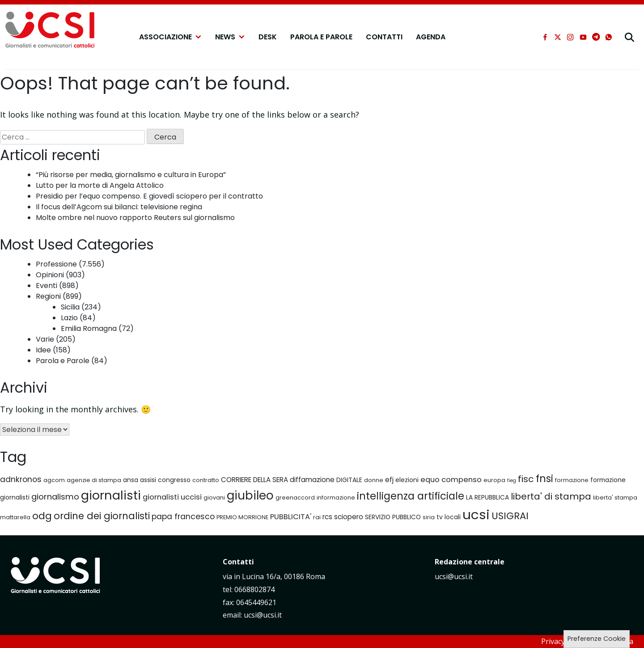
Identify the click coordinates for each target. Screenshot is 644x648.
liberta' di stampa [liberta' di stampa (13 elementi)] (551, 496)
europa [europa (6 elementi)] (494, 480)
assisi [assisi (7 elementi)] (148, 480)
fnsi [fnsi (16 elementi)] (544, 479)
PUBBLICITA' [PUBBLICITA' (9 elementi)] (291, 517)
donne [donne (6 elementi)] (374, 480)
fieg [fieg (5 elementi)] (512, 481)
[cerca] (629, 37)
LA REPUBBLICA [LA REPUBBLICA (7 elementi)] (487, 497)
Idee (43, 350)
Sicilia (70, 307)
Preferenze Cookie (597, 639)
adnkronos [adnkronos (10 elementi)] (21, 479)
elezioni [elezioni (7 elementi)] (407, 480)
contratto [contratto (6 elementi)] (206, 480)
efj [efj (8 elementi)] (389, 480)
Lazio (69, 318)
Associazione (170, 37)
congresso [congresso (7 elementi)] (174, 480)
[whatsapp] (609, 37)
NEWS (230, 37)
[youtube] (583, 37)
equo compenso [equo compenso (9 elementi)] (451, 480)
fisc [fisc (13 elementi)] (526, 479)
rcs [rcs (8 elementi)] (327, 517)
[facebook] (545, 37)
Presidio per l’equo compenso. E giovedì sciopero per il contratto (149, 196)
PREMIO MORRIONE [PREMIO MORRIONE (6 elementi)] (242, 517)
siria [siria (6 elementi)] (429, 517)
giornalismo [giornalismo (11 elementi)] (55, 497)
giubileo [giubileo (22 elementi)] (250, 496)
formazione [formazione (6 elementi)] (572, 480)
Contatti (384, 37)
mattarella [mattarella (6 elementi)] (15, 517)
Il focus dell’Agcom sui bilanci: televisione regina (119, 207)
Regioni (48, 296)
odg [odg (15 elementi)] (42, 516)
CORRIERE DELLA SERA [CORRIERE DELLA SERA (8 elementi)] (254, 480)
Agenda (431, 37)
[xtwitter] (558, 37)
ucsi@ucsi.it (454, 576)
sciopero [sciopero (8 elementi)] (349, 517)
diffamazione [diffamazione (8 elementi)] (312, 480)
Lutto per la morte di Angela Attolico (100, 185)
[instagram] (570, 37)
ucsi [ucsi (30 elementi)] (476, 515)
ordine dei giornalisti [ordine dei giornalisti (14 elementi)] (102, 516)
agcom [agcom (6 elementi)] (54, 480)
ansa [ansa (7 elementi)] (131, 480)
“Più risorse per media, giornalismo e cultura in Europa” (131, 175)
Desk (268, 37)
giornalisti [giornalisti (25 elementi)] (111, 495)
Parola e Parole (321, 37)
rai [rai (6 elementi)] (317, 517)
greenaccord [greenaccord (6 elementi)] (295, 498)
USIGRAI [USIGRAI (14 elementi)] (510, 516)
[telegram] (596, 37)
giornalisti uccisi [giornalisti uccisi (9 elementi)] (172, 497)
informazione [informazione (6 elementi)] (336, 498)
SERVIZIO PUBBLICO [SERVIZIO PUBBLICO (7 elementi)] (393, 517)
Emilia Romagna (89, 328)
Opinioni (50, 275)
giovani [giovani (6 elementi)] (214, 498)
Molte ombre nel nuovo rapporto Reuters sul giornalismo (135, 218)
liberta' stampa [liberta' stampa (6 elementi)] (615, 498)
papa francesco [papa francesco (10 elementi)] (183, 517)
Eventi (47, 286)
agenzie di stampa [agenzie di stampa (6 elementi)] (94, 480)
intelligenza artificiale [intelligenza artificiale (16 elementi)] (411, 496)
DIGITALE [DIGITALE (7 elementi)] (349, 480)
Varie (45, 339)
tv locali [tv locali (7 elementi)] (449, 517)
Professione (56, 264)
